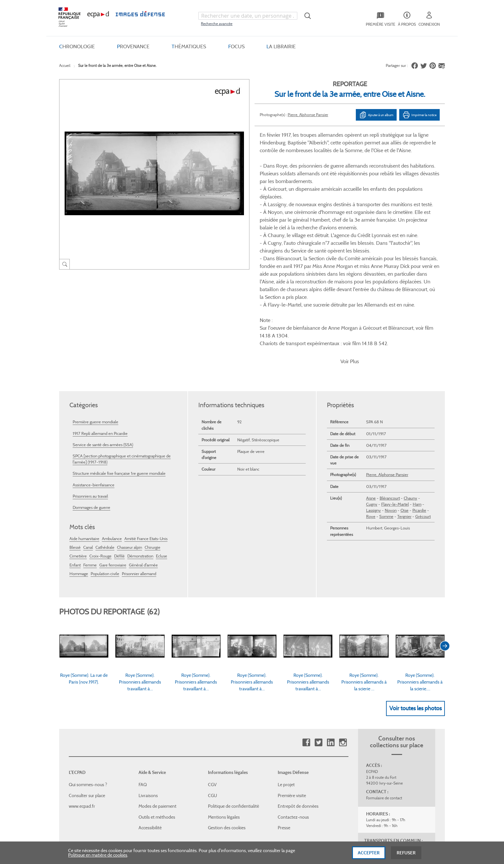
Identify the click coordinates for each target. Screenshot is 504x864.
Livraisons (148, 700)
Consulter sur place (87, 700)
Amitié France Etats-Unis (146, 443)
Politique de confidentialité (234, 710)
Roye (371, 421)
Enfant (75, 469)
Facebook (306, 647)
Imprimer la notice (419, 115)
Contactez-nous (293, 721)
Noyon (391, 414)
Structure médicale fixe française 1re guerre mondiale (119, 377)
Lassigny (373, 414)
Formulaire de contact (384, 702)
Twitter (318, 647)
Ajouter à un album (376, 115)
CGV (212, 689)
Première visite (292, 700)
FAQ (143, 689)
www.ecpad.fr (82, 710)
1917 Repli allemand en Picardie (100, 337)
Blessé (75, 451)
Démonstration (140, 460)
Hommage (79, 478)
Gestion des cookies (227, 732)
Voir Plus (350, 266)
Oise (405, 414)
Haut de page (397, 790)
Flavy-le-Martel (395, 408)
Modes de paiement (157, 710)
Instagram (343, 647)
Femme (90, 469)
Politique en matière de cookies (98, 857)
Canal (88, 451)
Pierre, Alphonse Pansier (308, 115)
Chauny (410, 402)
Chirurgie (153, 451)
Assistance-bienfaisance (94, 389)
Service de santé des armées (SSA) (103, 349)
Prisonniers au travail (90, 400)
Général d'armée (143, 469)
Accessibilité (150, 732)
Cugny (372, 408)
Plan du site (238, 794)
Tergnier (404, 421)
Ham (417, 408)
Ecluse (162, 460)
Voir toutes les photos (415, 612)
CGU (212, 700)
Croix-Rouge (100, 460)
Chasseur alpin (130, 451)
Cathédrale (105, 451)
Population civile (105, 478)
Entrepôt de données (298, 710)
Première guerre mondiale (95, 326)
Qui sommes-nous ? (88, 689)
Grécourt (423, 421)
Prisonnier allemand (139, 478)
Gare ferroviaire (113, 469)
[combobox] (248, 16)
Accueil (65, 65)
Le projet (286, 689)
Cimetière (78, 460)
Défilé (119, 460)
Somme (386, 421)
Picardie (419, 414)
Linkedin (331, 647)
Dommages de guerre (91, 412)
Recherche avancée (217, 24)
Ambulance (112, 443)
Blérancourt (390, 402)
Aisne (371, 402)
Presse (284, 732)
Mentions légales (224, 721)
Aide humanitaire (84, 443)
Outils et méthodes (157, 721)
